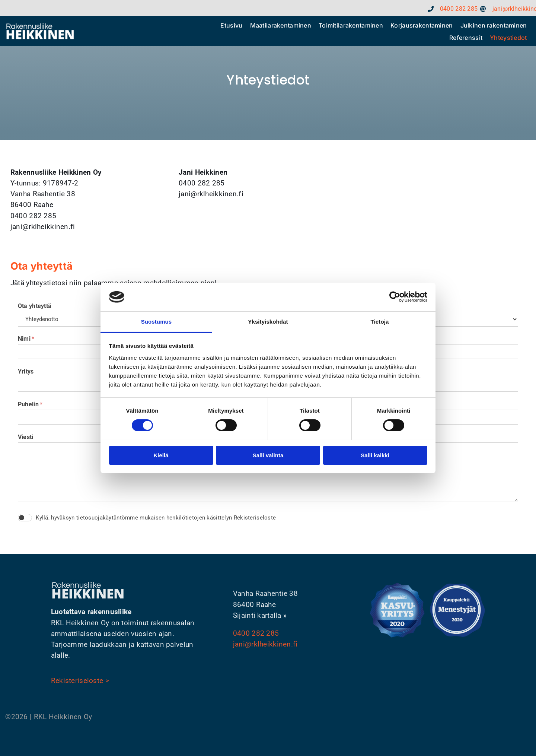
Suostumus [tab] (157, 322)
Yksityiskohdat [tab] (268, 322)
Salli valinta (268, 455)
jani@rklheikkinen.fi (265, 644)
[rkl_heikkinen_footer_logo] (40, 26)
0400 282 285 (256, 633)
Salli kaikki (375, 455)
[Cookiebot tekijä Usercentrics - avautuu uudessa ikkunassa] (395, 297)
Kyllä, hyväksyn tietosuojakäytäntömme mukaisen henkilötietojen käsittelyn (156, 518)
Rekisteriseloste (255, 518)
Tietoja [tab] (380, 322)
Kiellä (161, 455)
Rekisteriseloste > (80, 681)
